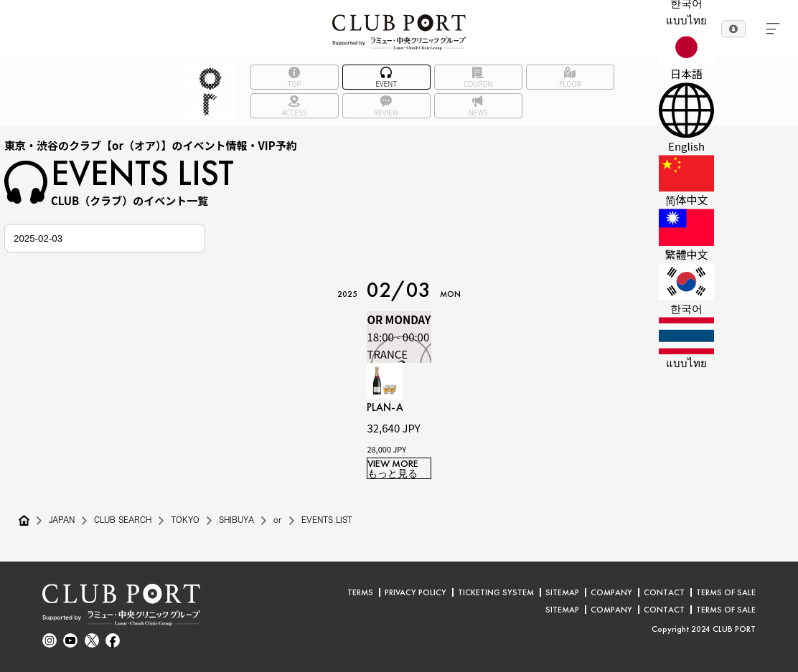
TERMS (360, 592)
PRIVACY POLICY (416, 592)
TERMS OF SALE (726, 592)
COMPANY (611, 592)
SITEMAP (562, 592)
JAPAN (64, 521)
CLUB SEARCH (130, 521)
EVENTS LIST (349, 521)
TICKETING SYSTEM (496, 592)
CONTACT (664, 592)
